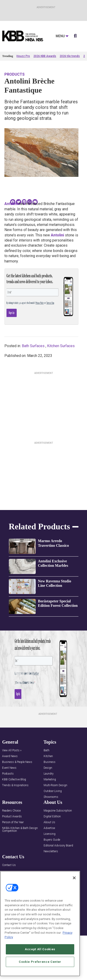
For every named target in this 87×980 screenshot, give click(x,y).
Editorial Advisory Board (58, 846)
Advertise (49, 828)
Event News (9, 768)
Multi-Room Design (55, 785)
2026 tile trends (70, 56)
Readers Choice (11, 811)
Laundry (49, 774)
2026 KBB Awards (45, 56)
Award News (10, 756)
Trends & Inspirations (15, 785)
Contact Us (9, 865)
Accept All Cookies (40, 949)
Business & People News (17, 762)
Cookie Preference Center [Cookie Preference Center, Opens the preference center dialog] (40, 962)
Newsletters (51, 851)
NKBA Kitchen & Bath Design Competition (20, 830)
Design (48, 768)
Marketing (50, 780)
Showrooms (51, 797)
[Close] (74, 878)
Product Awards (12, 817)
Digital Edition (52, 817)
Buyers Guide (52, 840)
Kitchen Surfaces (61, 346)
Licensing (50, 834)
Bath (47, 750)
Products (14, 74)
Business (50, 762)
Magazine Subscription (58, 811)
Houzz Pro (23, 56)
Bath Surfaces (33, 346)
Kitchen (48, 756)
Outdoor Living (53, 791)
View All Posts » (12, 750)
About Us (49, 822)
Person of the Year (13, 822)
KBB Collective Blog (14, 780)
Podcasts (8, 774)
